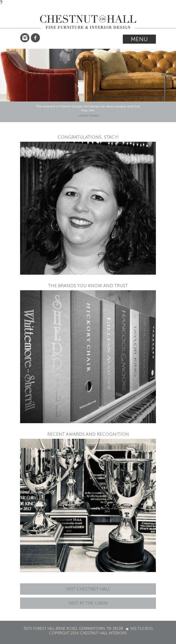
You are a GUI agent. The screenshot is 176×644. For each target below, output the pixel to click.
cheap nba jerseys (163, 193)
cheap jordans (163, 165)
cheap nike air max (163, 178)
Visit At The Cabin (88, 603)
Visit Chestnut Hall (88, 589)
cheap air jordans (165, 155)
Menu (139, 39)
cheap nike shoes (162, 142)
